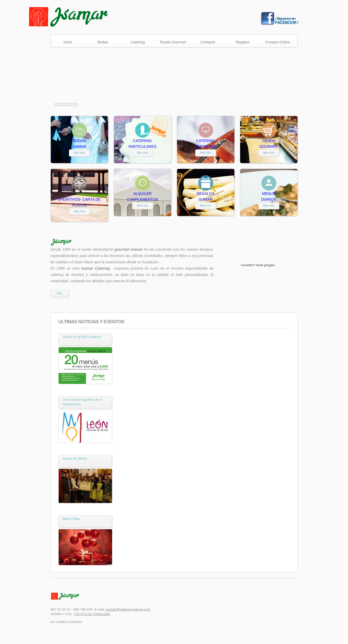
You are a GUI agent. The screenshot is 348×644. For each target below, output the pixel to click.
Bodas (103, 42)
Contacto (208, 42)
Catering (138, 42)
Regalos (243, 42)
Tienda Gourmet (173, 42)
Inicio (68, 42)
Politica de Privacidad (92, 614)
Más (60, 293)
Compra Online (278, 42)
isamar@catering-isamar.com (128, 609)
